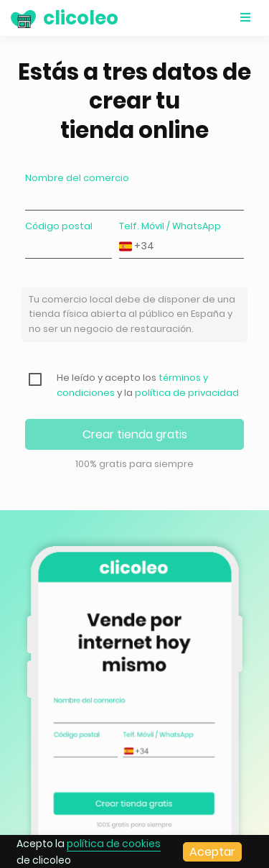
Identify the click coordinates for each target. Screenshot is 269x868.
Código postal (59, 226)
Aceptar (212, 852)
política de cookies (114, 844)
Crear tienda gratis (135, 434)
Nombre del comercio (77, 178)
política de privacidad (187, 393)
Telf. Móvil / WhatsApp (170, 226)
